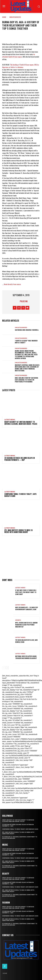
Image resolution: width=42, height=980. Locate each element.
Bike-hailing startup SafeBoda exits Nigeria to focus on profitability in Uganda (26, 380)
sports (18, 620)
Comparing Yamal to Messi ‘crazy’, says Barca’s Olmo (20, 495)
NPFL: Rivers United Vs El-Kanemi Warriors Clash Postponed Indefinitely (26, 625)
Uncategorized (15, 17)
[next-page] (7, 668)
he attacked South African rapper (19, 55)
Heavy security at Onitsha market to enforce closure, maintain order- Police (21, 423)
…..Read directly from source (11, 284)
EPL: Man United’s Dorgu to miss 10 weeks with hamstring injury (18, 531)
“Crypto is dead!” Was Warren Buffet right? (26, 342)
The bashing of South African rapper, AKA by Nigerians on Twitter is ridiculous (20, 66)
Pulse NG (24, 301)
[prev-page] (4, 668)
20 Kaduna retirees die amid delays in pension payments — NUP (20, 459)
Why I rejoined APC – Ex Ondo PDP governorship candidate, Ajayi (27, 608)
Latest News (10, 420)
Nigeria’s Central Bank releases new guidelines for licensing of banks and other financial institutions (27, 368)
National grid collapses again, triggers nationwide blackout (26, 657)
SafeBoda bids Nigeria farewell (27, 330)
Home (4, 17)
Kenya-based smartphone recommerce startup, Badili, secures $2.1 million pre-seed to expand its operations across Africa (26, 355)
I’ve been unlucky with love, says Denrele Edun (26, 641)
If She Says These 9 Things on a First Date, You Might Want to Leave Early (26, 592)
